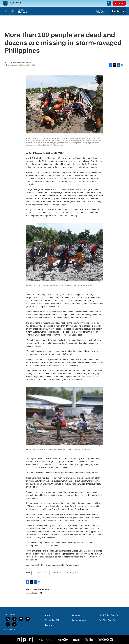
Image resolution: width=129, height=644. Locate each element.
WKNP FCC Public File (107, 620)
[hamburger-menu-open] (5, 3)
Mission (47, 615)
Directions (48, 625)
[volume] (13, 11)
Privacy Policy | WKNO (53, 620)
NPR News (57, 573)
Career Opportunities (79, 620)
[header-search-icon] (109, 3)
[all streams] (118, 11)
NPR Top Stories (74, 573)
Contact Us (76, 615)
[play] (6, 11)
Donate (120, 3)
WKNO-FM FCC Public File (109, 615)
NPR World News (41, 573)
